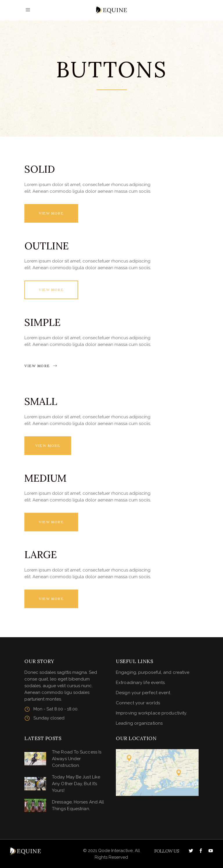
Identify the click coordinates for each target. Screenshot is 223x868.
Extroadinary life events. (141, 683)
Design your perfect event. (144, 693)
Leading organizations (139, 723)
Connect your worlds (138, 703)
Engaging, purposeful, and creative (153, 672)
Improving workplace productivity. (151, 713)
